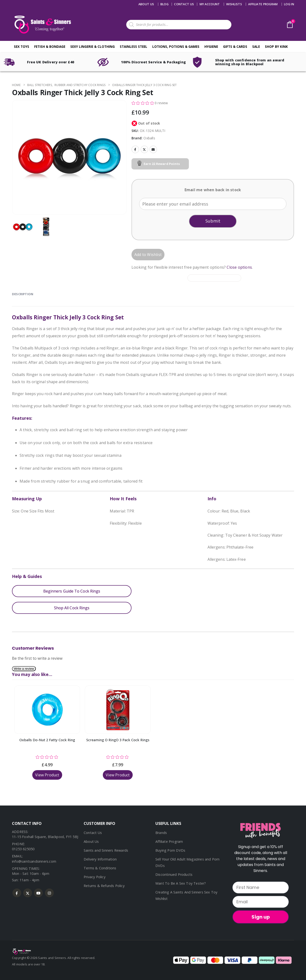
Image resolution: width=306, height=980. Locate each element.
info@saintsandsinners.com (34, 861)
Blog (164, 4)
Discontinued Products (174, 874)
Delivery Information (100, 859)
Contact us (184, 4)
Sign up (261, 917)
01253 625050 (23, 849)
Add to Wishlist (148, 255)
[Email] (261, 902)
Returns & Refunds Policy (104, 886)
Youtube (38, 893)
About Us (146, 4)
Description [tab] (23, 294)
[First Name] (261, 887)
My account (210, 4)
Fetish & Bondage (50, 46)
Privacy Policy (95, 877)
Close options (239, 267)
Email (153, 149)
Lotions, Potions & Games (176, 46)
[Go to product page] (47, 710)
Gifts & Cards (235, 46)
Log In (289, 4)
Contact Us (93, 833)
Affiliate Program (263, 4)
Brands (161, 833)
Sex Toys (22, 46)
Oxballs (149, 138)
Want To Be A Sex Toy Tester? (181, 883)
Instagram (49, 893)
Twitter (144, 149)
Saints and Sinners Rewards (106, 850)
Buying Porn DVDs (170, 850)
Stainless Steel (134, 46)
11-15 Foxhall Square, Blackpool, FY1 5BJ (45, 837)
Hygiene (211, 46)
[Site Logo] (42, 24)
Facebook (135, 149)
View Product (47, 775)
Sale (256, 46)
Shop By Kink (276, 46)
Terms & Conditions (100, 868)
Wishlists (234, 4)
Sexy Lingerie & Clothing (93, 46)
